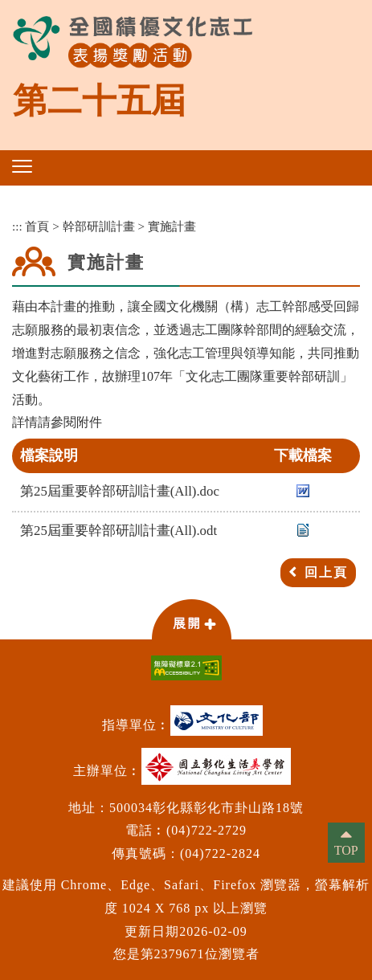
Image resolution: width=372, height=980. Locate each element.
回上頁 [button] (326, 572)
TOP (346, 850)
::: (17, 226)
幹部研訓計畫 (99, 226)
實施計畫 (172, 226)
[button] (22, 166)
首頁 (37, 226)
